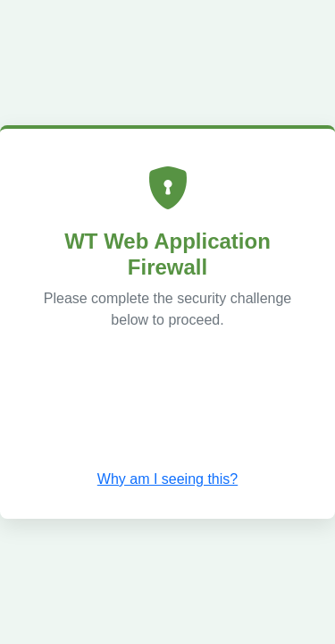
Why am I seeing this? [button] (167, 479)
